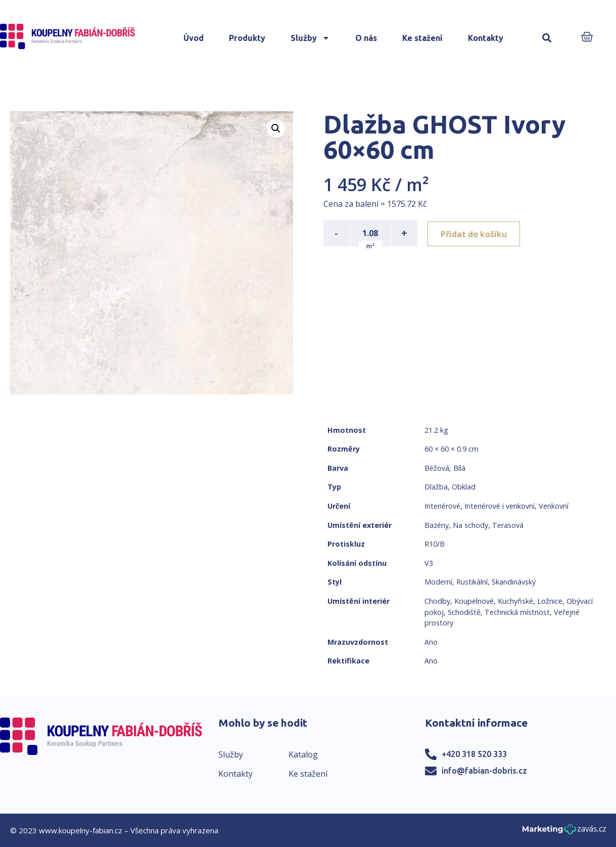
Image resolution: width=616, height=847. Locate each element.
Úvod (194, 38)
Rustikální (472, 582)
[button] (547, 38)
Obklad (464, 487)
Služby (310, 38)
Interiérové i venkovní (500, 506)
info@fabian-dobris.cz (484, 771)
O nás (366, 38)
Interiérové (442, 506)
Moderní (438, 582)
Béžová (437, 468)
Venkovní (554, 506)
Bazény (437, 525)
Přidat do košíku (476, 233)
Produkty (247, 38)
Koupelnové (474, 601)
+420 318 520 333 (474, 754)
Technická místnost (517, 612)
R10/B (435, 544)
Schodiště (464, 612)
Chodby (437, 601)
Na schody (470, 525)
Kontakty (486, 38)
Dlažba (436, 487)
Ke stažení (422, 38)
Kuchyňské (515, 601)
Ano (431, 642)
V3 (429, 563)
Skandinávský (514, 582)
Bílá (459, 468)
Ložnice (550, 601)
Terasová (508, 525)
